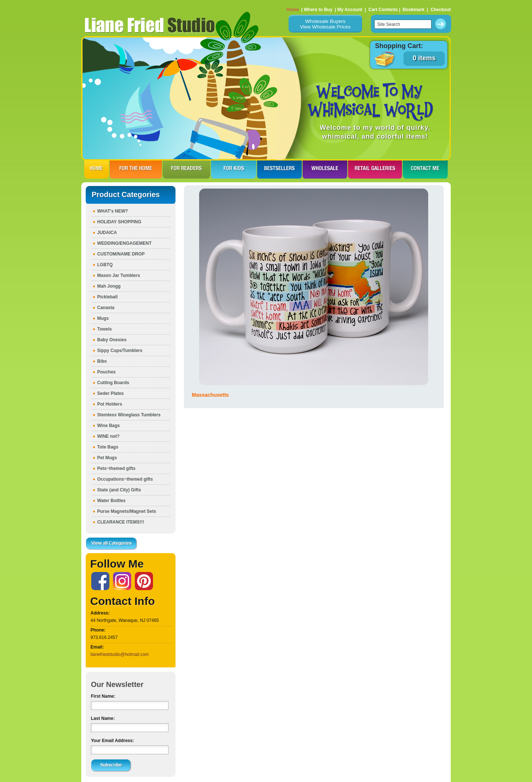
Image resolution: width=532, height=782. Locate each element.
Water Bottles (111, 501)
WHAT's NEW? (112, 211)
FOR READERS (186, 169)
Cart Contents (383, 10)
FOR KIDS (234, 169)
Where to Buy (318, 10)
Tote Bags (108, 447)
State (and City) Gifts (119, 490)
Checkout (441, 10)
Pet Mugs (107, 458)
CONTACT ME (425, 169)
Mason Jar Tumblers (119, 275)
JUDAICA (107, 233)
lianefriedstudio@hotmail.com (120, 654)
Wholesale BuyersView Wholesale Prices (325, 24)
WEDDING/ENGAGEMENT (124, 243)
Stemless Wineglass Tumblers (129, 415)
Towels (105, 329)
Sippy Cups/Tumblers (120, 351)
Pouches (106, 372)
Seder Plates (110, 393)
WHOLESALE (325, 169)
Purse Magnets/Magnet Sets (127, 511)
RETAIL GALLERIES (375, 169)
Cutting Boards (113, 383)
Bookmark (414, 10)
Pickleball (107, 297)
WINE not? (108, 436)
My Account (350, 10)
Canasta (106, 308)
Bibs (102, 361)
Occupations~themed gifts (125, 479)
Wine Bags (108, 426)
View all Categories (112, 544)
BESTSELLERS (279, 169)
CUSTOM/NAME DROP (121, 254)
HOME (97, 169)
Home (293, 10)
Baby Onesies (112, 340)
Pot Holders (110, 404)
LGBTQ (105, 265)
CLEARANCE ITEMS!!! (121, 522)
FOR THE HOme (136, 169)
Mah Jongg (109, 286)
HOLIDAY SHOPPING (119, 222)
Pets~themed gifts (116, 468)
